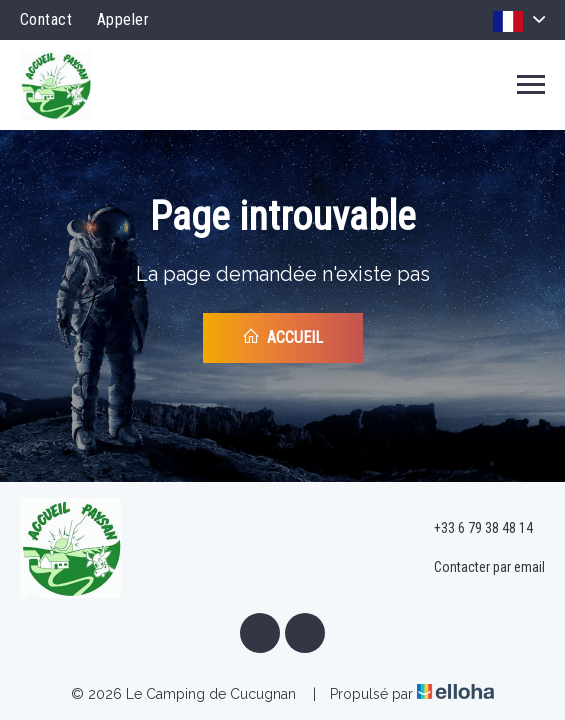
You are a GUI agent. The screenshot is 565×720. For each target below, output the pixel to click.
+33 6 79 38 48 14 (472, 529)
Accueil (282, 337)
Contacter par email (478, 568)
